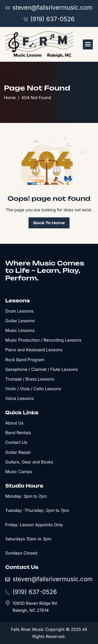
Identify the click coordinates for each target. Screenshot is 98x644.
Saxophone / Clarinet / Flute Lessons (41, 369)
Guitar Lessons (20, 321)
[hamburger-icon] (88, 44)
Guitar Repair (18, 452)
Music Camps (19, 472)
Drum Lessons (19, 311)
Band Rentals (18, 433)
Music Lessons (20, 330)
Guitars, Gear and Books (29, 462)
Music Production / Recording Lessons (43, 340)
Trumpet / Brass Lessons (30, 379)
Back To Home (49, 223)
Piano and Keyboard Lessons (34, 350)
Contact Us (16, 442)
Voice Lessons (19, 398)
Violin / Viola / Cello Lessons (33, 389)
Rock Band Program (25, 360)
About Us (14, 423)
